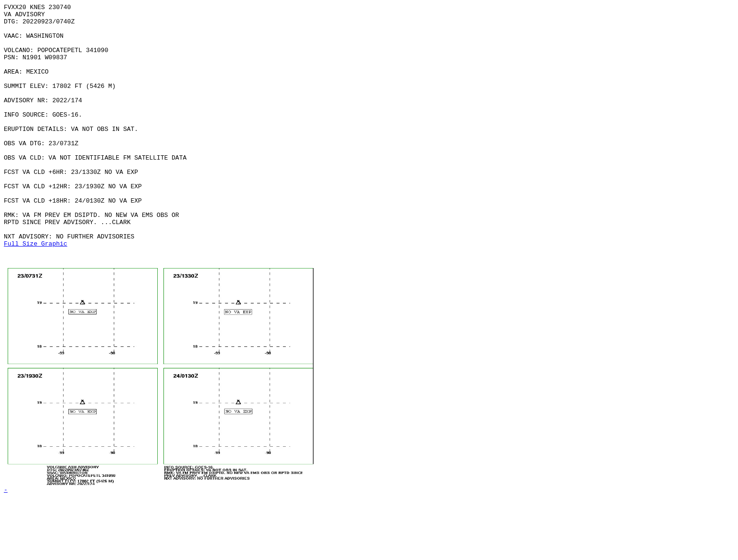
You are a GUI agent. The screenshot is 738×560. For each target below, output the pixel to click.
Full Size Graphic (36, 292)
